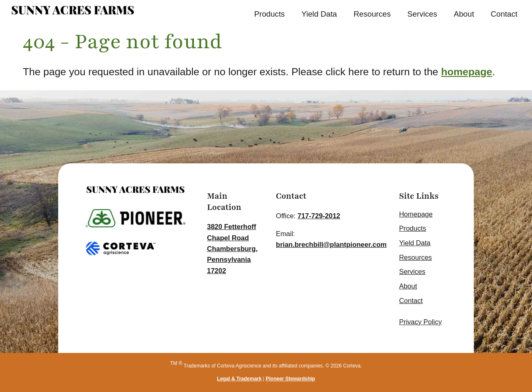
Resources (372, 14)
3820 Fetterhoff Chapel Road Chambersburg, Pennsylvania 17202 (232, 249)
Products (269, 14)
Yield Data (319, 14)
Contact (504, 14)
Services (422, 14)
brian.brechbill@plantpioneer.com (331, 244)
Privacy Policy (420, 322)
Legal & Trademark (239, 379)
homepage (467, 72)
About (464, 14)
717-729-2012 (319, 216)
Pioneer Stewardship (290, 379)
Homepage (416, 214)
